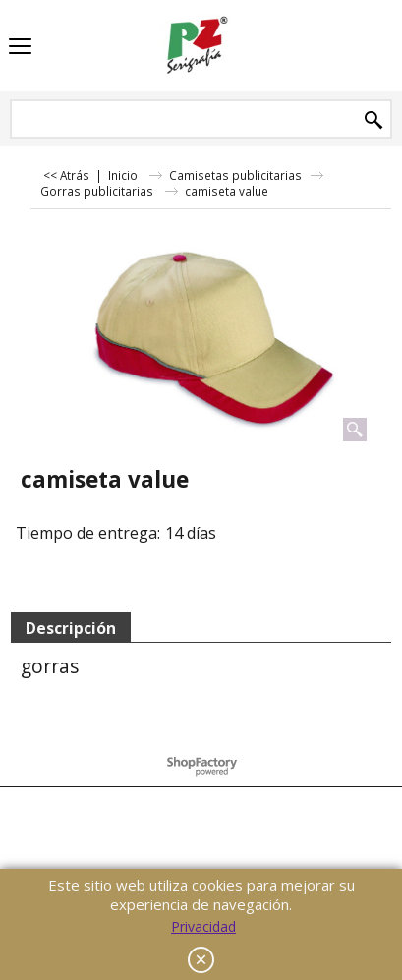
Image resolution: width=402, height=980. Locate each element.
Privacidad (203, 926)
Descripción (71, 628)
